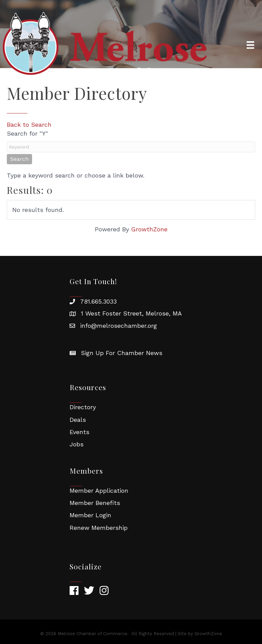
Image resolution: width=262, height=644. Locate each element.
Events (79, 432)
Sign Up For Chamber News (122, 353)
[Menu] (250, 45)
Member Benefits (95, 503)
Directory (83, 407)
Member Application (99, 490)
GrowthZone (149, 229)
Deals (78, 420)
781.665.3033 (98, 301)
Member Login (90, 515)
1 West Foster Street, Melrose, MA (131, 313)
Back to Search (29, 125)
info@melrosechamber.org (119, 326)
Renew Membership (99, 528)
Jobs (77, 444)
